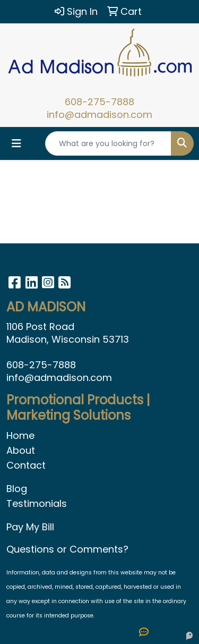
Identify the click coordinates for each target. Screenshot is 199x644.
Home (20, 435)
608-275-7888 (99, 102)
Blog (17, 489)
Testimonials (37, 503)
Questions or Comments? (67, 549)
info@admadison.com (99, 115)
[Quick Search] (108, 143)
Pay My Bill (30, 527)
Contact (26, 465)
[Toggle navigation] (16, 143)
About (21, 450)
